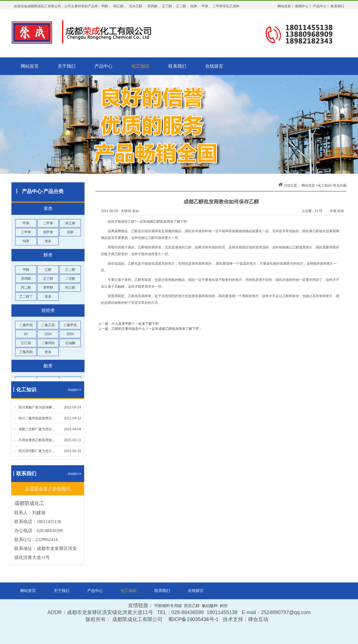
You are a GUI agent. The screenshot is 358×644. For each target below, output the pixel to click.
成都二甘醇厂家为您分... (37, 429)
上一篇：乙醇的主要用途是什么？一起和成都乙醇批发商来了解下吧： (150, 329)
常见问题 (340, 185)
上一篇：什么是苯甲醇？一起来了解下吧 (128, 324)
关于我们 (67, 66)
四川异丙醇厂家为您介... (37, 451)
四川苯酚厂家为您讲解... (37, 407)
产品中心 (103, 66)
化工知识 (140, 66)
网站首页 (30, 66)
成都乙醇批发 (157, 222)
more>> (75, 390)
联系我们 (177, 66)
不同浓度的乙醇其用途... (37, 440)
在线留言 (214, 66)
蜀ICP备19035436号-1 (193, 619)
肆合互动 (258, 619)
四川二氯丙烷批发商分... (37, 418)
